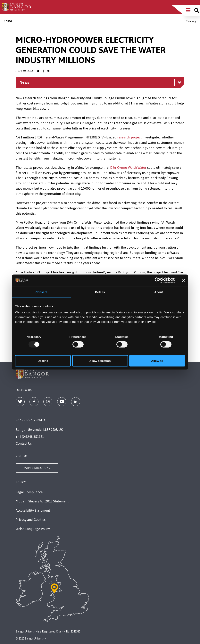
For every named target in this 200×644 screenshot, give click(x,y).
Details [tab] (100, 292)
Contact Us (24, 443)
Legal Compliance (29, 492)
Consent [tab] (42, 292)
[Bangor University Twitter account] (38, 71)
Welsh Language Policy (33, 529)
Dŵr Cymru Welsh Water (128, 168)
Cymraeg (191, 21)
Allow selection (100, 361)
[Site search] (197, 10)
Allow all (157, 361)
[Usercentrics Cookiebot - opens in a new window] (158, 280)
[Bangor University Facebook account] (43, 71)
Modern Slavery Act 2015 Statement (42, 501)
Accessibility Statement (33, 510)
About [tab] (159, 292)
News (9, 21)
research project (129, 137)
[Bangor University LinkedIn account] (48, 71)
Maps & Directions (37, 468)
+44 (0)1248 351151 (30, 437)
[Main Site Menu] (188, 10)
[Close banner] (184, 280)
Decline (43, 361)
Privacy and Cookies (31, 520)
